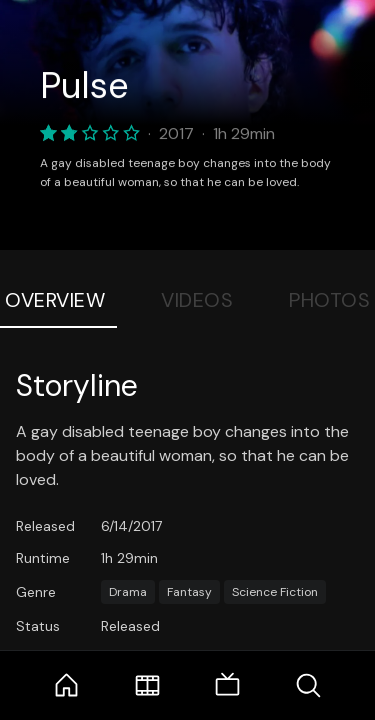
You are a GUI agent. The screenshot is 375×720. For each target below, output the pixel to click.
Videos (197, 300)
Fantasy (189, 592)
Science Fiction (275, 592)
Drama (128, 592)
